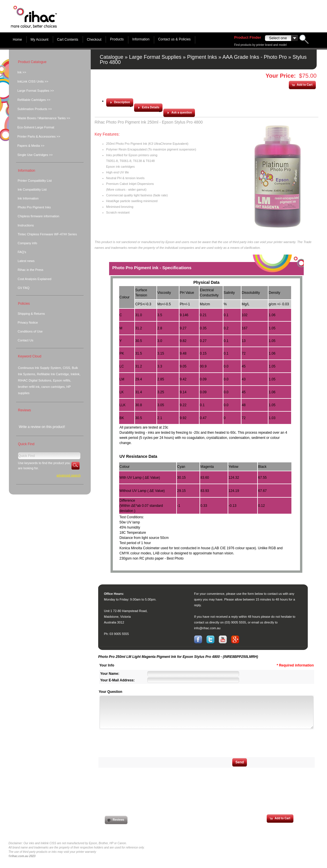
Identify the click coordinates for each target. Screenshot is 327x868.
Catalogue (112, 57)
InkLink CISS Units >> (33, 81)
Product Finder (248, 37)
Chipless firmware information (39, 216)
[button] (302, 85)
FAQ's (22, 252)
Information (141, 39)
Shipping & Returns (31, 314)
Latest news (26, 261)
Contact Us (26, 340)
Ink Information (28, 198)
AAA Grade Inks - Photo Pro (255, 57)
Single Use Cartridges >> (35, 155)
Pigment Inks (202, 57)
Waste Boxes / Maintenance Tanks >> (44, 118)
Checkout (94, 40)
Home (18, 40)
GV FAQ (24, 288)
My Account (40, 40)
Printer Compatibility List (35, 181)
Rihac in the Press (31, 270)
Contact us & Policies (174, 39)
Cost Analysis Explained (35, 279)
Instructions (26, 225)
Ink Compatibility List (32, 189)
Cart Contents (68, 40)
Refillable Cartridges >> (34, 100)
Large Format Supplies (155, 57)
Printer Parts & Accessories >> (39, 136)
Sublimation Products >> (35, 109)
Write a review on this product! (42, 427)
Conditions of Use (30, 331)
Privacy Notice (28, 322)
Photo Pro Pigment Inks (34, 207)
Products (117, 39)
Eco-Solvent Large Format (36, 127)
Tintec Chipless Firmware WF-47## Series (47, 234)
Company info (28, 243)
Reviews (25, 410)
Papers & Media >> (31, 146)
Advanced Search (69, 475)
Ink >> (22, 72)
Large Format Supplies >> (36, 91)
